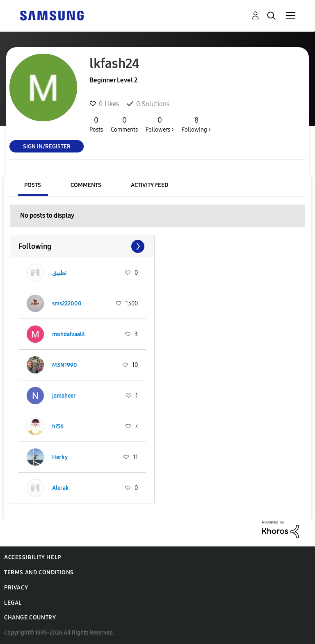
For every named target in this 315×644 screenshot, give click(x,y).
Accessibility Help (33, 557)
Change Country (30, 618)
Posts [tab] (33, 185)
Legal (13, 603)
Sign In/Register (47, 146)
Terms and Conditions (39, 572)
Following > (196, 124)
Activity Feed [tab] (150, 185)
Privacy (16, 588)
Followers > (160, 124)
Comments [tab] (86, 185)
